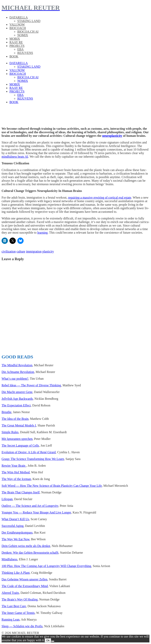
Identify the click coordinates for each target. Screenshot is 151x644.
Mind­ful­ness (9, 559)
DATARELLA (19, 17)
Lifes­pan (7, 499)
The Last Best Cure (14, 606)
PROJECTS (17, 46)
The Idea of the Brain (15, 419)
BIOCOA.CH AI (28, 32)
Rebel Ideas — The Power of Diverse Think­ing (31, 385)
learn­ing (42, 233)
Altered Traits (10, 593)
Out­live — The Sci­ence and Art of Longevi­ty (30, 506)
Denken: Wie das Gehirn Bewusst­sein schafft (30, 553)
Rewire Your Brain (14, 466)
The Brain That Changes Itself (21, 492)
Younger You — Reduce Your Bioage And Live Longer (36, 512)
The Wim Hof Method (16, 472)
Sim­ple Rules (10, 432)
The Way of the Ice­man (16, 479)
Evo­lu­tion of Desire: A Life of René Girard (29, 452)
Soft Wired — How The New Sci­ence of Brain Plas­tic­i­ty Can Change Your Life (52, 486)
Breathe (6, 412)
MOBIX (15, 39)
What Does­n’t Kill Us (15, 519)
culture (21, 251)
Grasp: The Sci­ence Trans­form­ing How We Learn (33, 459)
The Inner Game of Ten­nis (18, 613)
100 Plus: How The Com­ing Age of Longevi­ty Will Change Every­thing (46, 566)
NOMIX (23, 35)
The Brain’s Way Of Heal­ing (20, 599)
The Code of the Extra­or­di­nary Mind (25, 586)
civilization (9, 251)
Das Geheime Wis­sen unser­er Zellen (24, 579)
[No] (53, 641)
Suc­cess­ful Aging (13, 526)
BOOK (14, 56)
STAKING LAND (29, 21)
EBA (20, 49)
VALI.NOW (17, 25)
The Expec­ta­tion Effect (16, 405)
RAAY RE (16, 42)
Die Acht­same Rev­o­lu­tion (18, 372)
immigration (34, 251)
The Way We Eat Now (16, 539)
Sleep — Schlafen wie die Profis (22, 626)
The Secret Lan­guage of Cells (20, 446)
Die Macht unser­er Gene (17, 392)
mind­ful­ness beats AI (15, 157)
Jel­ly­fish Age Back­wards (17, 399)
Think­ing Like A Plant (16, 573)
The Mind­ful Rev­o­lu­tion (17, 365)
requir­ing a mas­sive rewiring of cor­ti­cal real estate (100, 198)
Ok (48, 640)
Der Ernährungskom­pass (17, 533)
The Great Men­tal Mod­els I (19, 425)
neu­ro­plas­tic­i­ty (112, 136)
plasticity (48, 251)
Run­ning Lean (11, 619)
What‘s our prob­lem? (15, 379)
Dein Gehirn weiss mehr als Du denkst (26, 546)
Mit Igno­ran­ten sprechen (17, 439)
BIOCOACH (18, 28)
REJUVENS (25, 53)
